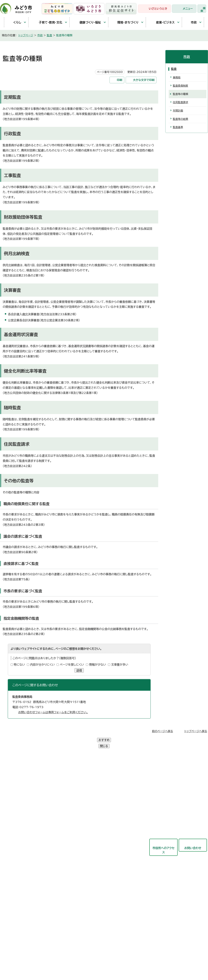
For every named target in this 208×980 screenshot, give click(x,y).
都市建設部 (88, 820)
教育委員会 (88, 854)
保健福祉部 (88, 802)
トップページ (26, 35)
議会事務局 (88, 863)
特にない (19, 665)
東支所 (11, 809)
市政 (191, 22)
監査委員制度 (180, 86)
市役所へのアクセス (163, 838)
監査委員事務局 (91, 872)
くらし (14, 22)
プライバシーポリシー (60, 924)
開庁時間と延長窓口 (20, 817)
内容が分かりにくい (42, 665)
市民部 (85, 793)
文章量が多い (120, 665)
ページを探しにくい (72, 665)
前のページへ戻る (163, 731)
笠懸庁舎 (13, 776)
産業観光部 (88, 811)
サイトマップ (103, 924)
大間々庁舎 (14, 784)
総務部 (85, 785)
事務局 (177, 77)
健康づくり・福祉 (87, 22)
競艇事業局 (88, 828)
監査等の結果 (180, 119)
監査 (49, 35)
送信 (79, 670)
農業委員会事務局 (92, 881)
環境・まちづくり (125, 22)
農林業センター (17, 792)
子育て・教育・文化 (47, 22)
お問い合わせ (193, 836)
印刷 (119, 80)
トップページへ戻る (196, 731)
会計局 (85, 846)
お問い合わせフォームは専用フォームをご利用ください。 (53, 712)
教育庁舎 (13, 801)
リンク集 (84, 924)
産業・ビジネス (162, 22)
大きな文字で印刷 (144, 80)
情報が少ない (98, 665)
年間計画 (178, 111)
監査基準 (178, 127)
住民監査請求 (180, 102)
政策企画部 (88, 776)
